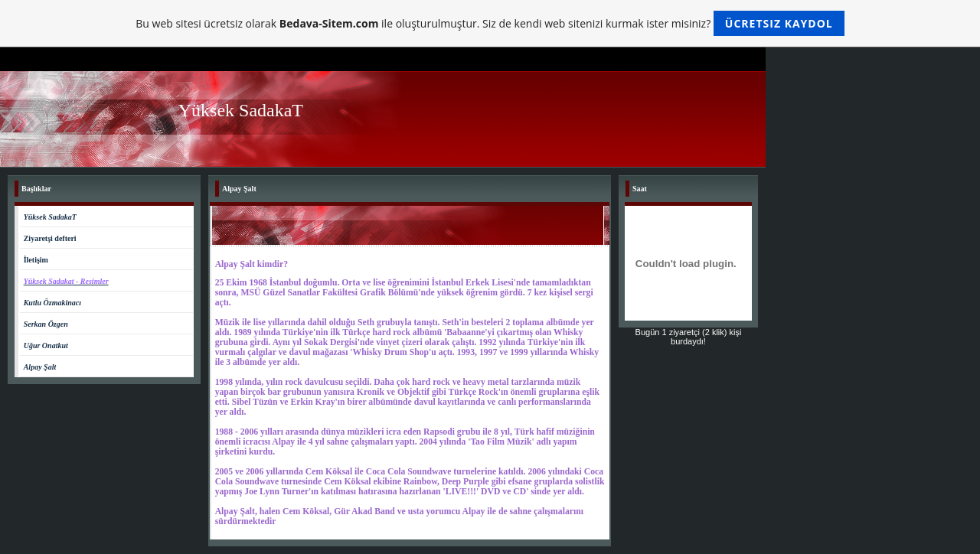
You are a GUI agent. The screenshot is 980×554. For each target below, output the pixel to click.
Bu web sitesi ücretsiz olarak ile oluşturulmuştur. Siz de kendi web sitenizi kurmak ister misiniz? (490, 23)
